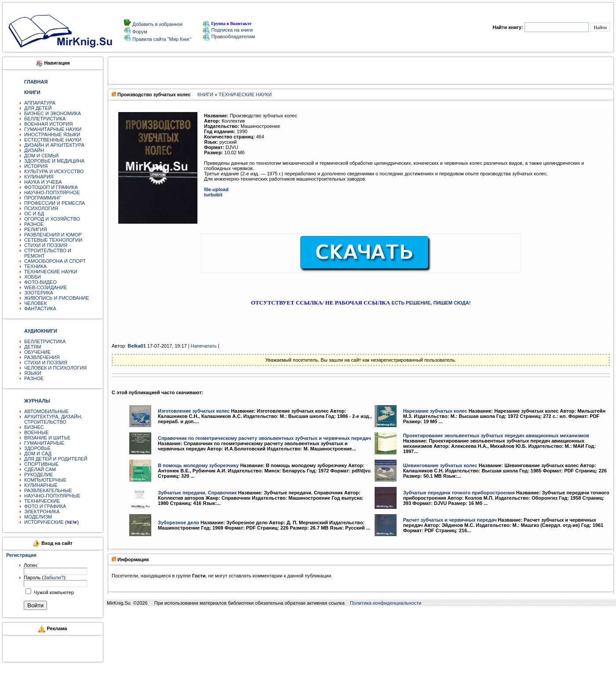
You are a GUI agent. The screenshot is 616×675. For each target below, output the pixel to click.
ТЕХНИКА (35, 266)
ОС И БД (34, 214)
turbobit (213, 195)
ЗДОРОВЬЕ (37, 448)
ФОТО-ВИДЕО (40, 282)
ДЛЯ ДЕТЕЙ (38, 108)
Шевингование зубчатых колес (440, 465)
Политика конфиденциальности (386, 603)
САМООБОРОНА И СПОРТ (55, 261)
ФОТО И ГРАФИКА (45, 506)
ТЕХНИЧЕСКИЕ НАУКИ (51, 272)
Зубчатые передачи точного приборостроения (459, 493)
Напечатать (204, 346)
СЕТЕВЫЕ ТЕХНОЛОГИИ (53, 240)
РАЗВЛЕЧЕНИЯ (42, 357)
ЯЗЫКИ (33, 373)
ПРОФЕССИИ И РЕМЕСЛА (55, 203)
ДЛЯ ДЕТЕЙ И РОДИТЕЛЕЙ (56, 459)
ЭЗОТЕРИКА (39, 293)
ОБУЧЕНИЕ (37, 352)
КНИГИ (205, 94)
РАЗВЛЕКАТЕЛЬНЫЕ (48, 490)
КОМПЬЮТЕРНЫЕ (45, 480)
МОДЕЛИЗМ (38, 517)
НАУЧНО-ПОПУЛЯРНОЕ (52, 192)
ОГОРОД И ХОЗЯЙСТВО (52, 219)
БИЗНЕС (34, 427)
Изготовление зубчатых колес (194, 411)
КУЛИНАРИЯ (39, 177)
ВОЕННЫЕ (36, 432)
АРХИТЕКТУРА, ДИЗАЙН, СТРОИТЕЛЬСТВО (53, 419)
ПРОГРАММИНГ (43, 198)
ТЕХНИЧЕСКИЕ (42, 501)
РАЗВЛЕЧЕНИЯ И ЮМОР (53, 235)
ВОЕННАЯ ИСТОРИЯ (49, 124)
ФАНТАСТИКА (40, 308)
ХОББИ (33, 277)
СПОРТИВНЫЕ (41, 464)
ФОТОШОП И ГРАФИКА (51, 187)
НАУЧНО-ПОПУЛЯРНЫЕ (52, 496)
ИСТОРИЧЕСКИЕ (44, 522)
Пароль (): (45, 577)
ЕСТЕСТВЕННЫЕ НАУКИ (53, 140)
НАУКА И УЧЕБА (43, 182)
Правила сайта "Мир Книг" (161, 39)
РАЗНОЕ (34, 224)
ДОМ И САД (38, 454)
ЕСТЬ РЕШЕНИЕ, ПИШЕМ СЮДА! (431, 303)
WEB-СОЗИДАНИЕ (46, 287)
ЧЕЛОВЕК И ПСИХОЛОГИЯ (55, 368)
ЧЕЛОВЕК (36, 303)
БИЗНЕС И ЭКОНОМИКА (53, 113)
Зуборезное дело (179, 523)
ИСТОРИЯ (36, 166)
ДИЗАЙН (34, 150)
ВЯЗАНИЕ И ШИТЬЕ (47, 438)
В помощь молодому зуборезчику (198, 465)
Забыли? (54, 577)
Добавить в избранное (157, 24)
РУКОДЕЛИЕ (39, 475)
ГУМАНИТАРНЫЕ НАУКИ (53, 129)
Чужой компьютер (53, 592)
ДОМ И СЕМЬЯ (41, 156)
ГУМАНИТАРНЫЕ (44, 443)
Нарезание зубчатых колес (435, 411)
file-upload (216, 189)
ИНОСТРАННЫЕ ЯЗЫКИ (52, 134)
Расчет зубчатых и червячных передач (450, 520)
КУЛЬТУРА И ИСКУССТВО (54, 171)
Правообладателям (229, 36)
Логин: (31, 565)
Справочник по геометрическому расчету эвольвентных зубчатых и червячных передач (264, 438)
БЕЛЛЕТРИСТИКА (45, 119)
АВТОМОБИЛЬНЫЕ (46, 411)
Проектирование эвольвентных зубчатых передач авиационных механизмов (496, 435)
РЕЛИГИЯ (36, 229)
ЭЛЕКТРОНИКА (42, 512)
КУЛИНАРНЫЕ (41, 485)
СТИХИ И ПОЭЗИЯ (46, 245)
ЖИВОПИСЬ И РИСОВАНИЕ (57, 298)
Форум (139, 32)
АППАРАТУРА (40, 103)
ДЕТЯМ (33, 347)
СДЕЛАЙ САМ (40, 469)
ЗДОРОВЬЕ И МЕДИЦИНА (54, 161)
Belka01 (137, 346)
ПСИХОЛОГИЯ (41, 208)
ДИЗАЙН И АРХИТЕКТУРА (54, 145)
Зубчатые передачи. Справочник (197, 493)
